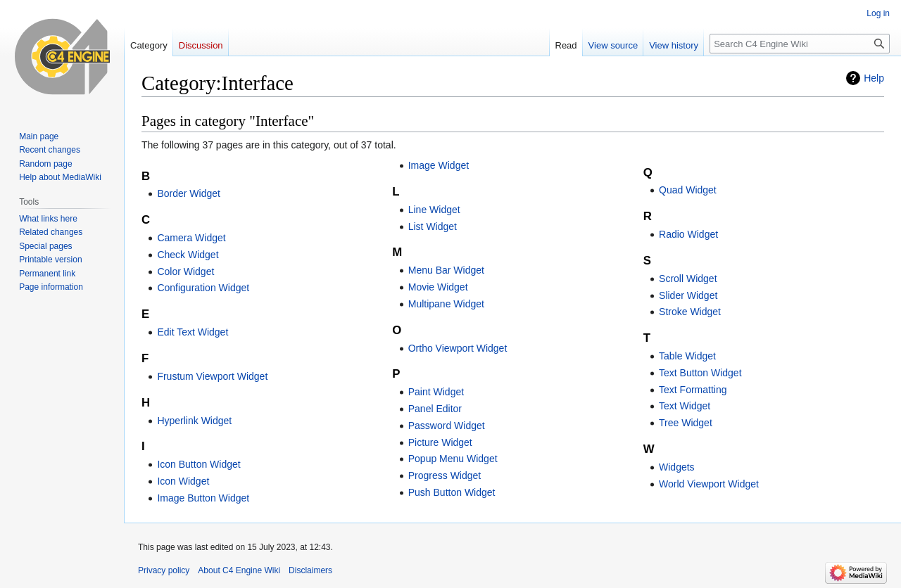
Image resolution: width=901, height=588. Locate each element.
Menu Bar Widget (446, 270)
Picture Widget (440, 442)
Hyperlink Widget (194, 421)
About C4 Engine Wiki (239, 570)
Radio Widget (688, 234)
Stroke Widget (690, 312)
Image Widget (439, 165)
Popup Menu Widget (453, 459)
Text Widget (685, 406)
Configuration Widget (203, 288)
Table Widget (687, 356)
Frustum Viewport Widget (212, 376)
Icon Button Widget (199, 464)
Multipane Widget (446, 304)
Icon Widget (183, 481)
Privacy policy (164, 570)
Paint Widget (436, 392)
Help (874, 78)
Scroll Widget (688, 279)
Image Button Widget (203, 498)
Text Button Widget (700, 373)
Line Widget (434, 210)
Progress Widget (445, 475)
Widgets (677, 467)
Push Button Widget (452, 492)
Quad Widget (688, 190)
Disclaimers (310, 570)
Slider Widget (688, 295)
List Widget (433, 226)
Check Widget (188, 255)
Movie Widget (438, 287)
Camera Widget (191, 238)
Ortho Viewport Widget (458, 348)
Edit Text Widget (193, 332)
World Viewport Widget (709, 484)
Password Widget (447, 426)
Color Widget (185, 271)
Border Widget (188, 193)
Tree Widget (686, 423)
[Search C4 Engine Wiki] (800, 44)
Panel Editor (435, 409)
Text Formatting (693, 390)
